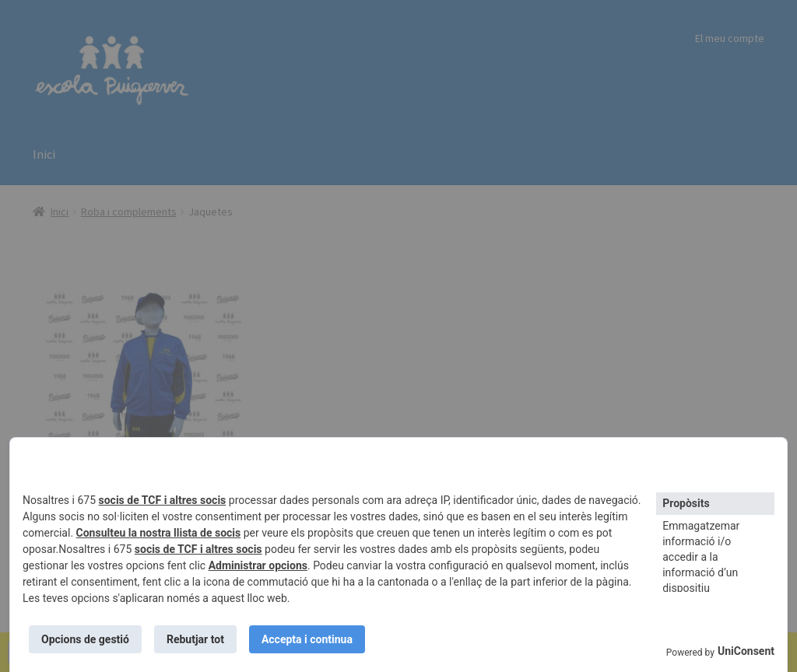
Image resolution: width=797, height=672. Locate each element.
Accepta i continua (307, 639)
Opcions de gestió (85, 639)
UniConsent (746, 651)
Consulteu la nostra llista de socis (159, 533)
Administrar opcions (258, 565)
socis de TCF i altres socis (163, 500)
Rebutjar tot (195, 639)
